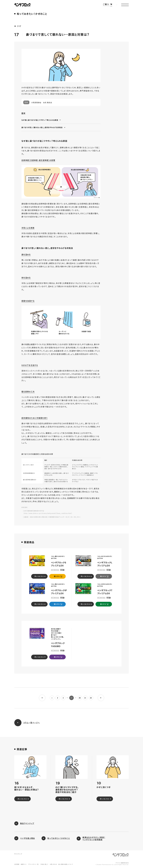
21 (85, 698)
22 (91, 698)
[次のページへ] (101, 698)
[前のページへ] (42, 698)
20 (80, 698)
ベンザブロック (121, 855)
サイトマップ (18, 854)
